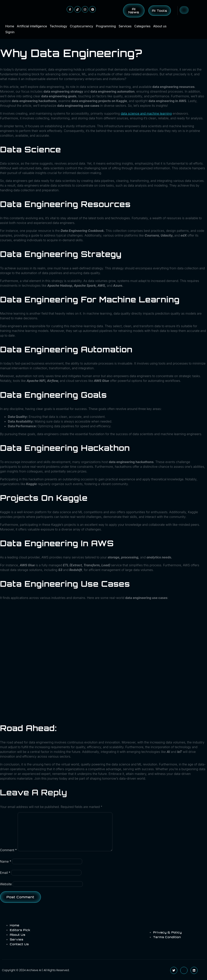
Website (6, 884)
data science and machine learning (146, 113)
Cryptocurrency (81, 26)
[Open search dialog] (184, 10)
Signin (10, 32)
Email (5, 873)
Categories (142, 26)
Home (10, 26)
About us (160, 26)
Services (125, 26)
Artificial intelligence (32, 26)
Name (6, 861)
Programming (106, 26)
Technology (58, 26)
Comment (8, 850)
